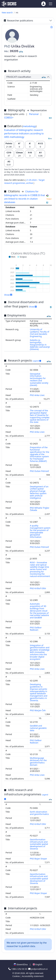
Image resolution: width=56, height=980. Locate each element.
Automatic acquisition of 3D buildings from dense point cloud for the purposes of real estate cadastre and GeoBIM (39, 611)
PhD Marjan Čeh (38, 710)
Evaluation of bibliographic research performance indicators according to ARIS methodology (24, 133)
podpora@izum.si (38, 969)
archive (30, 183)
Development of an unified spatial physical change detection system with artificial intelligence (39, 492)
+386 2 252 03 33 (18, 969)
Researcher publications (18, 21)
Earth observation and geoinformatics (40, 813)
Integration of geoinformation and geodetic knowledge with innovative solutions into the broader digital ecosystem (40, 652)
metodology (29, 126)
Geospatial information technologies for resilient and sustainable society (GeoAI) (39, 379)
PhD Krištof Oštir (38, 588)
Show (8, 295)
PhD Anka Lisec (38, 395)
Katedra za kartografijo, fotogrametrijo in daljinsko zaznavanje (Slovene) (40, 345)
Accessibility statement (33, 976)
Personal (34, 114)
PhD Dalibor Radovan (36, 629)
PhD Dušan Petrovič (40, 471)
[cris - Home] (9, 4)
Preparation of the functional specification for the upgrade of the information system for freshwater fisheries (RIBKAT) (40, 454)
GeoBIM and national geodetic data (38, 728)
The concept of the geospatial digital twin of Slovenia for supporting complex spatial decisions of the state (40, 416)
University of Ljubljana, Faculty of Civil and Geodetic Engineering (40, 333)
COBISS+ (9, 118)
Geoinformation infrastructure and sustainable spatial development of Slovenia (39, 844)
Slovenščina (21, 964)
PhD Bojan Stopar (39, 859)
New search (7, 13)
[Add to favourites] (52, 27)
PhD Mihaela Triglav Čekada (40, 509)
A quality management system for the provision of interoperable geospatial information (40, 531)
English (38, 964)
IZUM (17, 973)
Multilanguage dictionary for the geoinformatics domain (38, 761)
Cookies (16, 976)
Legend (37, 361)
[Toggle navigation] (51, 4)
